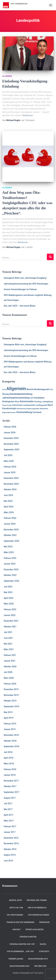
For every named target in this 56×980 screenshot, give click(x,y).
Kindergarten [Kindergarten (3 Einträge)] (8, 401)
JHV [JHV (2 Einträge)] (32, 398)
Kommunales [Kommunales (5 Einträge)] (27, 401)
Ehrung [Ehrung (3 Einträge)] (5, 394)
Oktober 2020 (10, 667)
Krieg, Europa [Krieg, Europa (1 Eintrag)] (7, 405)
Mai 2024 (8, 501)
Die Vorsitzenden (15, 915)
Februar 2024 (10, 518)
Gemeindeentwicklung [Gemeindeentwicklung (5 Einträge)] (21, 394)
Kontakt (17, 930)
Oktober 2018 (10, 741)
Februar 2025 (10, 467)
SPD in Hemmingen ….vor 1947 (20, 951)
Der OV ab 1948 (16, 908)
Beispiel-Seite (16, 900)
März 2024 (9, 512)
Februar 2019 (10, 724)
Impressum (44, 922)
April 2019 (9, 718)
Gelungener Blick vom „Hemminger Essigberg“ (25, 278)
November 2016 (11, 843)
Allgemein (7, 76)
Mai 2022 (8, 592)
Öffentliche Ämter (34, 930)
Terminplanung (16, 959)
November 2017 (11, 781)
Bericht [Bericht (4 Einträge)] (30, 389)
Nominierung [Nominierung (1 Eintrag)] (21, 409)
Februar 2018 (10, 769)
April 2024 (9, 507)
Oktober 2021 (10, 627)
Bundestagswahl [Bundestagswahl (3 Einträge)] (42, 389)
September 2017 (11, 792)
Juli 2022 (8, 587)
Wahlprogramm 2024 (20, 966)
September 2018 (11, 746)
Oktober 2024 (10, 489)
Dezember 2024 (11, 478)
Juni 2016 (8, 861)
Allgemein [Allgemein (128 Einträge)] (16, 389)
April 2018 (9, 758)
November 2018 (11, 735)
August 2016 (10, 855)
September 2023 (11, 541)
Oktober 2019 (10, 701)
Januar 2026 (10, 433)
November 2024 (11, 484)
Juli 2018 (8, 752)
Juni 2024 (8, 495)
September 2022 (11, 581)
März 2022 (9, 604)
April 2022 (9, 598)
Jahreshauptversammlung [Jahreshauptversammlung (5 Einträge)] (16, 398)
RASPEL (43, 944)
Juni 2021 (8, 638)
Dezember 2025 (11, 438)
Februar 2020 (10, 684)
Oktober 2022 (10, 575)
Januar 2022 (10, 615)
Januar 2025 (10, 472)
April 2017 (9, 815)
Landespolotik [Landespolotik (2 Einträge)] (29, 405)
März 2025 (9, 461)
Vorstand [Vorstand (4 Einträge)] (37, 412)
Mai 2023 (8, 547)
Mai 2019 (8, 712)
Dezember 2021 (11, 621)
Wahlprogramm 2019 (38, 959)
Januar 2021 (10, 661)
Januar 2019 (10, 729)
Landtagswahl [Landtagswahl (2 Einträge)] (41, 405)
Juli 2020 (8, 672)
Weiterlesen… (28, 115)
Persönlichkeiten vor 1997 (22, 944)
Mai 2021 (8, 644)
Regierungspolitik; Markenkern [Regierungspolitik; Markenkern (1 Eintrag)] (37, 409)
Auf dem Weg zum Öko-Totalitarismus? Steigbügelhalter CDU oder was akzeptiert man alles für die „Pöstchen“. (27, 203)
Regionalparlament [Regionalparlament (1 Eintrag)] (9, 412)
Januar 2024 (10, 524)
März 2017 (9, 821)
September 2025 (11, 450)
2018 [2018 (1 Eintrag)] (4, 390)
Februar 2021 (10, 655)
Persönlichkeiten (28, 937)
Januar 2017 (10, 832)
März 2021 (9, 649)
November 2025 (11, 444)
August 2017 (10, 798)
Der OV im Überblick (37, 908)
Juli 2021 (8, 632)
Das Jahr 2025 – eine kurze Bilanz (20, 306)
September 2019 (11, 706)
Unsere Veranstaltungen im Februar (20, 289)
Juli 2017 (8, 804)
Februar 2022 (10, 609)
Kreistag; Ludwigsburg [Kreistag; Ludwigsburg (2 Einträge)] (44, 402)
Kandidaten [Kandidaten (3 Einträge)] (39, 398)
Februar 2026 (10, 427)
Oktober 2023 (10, 535)
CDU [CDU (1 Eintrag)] (51, 390)
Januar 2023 (10, 564)
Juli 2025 (8, 455)
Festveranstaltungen (39, 915)
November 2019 (11, 695)
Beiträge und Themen (37, 900)
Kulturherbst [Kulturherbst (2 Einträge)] (17, 405)
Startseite (44, 951)
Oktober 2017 (10, 786)
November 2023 (11, 530)
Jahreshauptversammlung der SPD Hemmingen (26, 284)
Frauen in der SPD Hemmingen (20, 922)
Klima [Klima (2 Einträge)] (17, 402)
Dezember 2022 (11, 570)
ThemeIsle (39, 973)
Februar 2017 (10, 826)
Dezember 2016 (11, 838)
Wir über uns (40, 966)
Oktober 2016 (10, 849)
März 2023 (9, 552)
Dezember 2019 (11, 689)
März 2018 (9, 764)
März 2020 (9, 678)
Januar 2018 (10, 775)
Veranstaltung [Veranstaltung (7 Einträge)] (24, 412)
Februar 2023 (10, 558)
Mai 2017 (8, 809)
